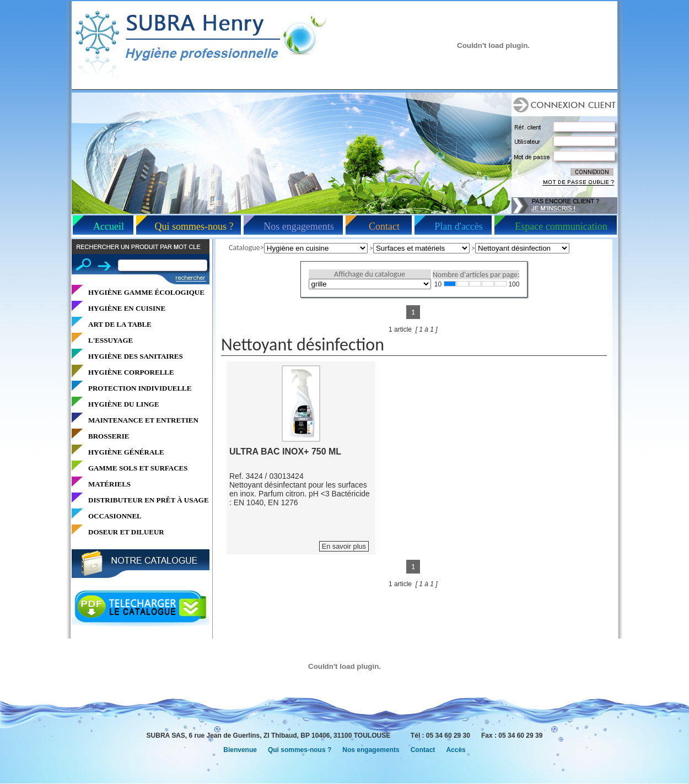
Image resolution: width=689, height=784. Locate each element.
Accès (456, 750)
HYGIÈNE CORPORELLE (131, 372)
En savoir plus (344, 546)
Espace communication (561, 226)
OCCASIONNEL (115, 516)
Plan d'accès (459, 226)
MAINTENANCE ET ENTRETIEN (143, 420)
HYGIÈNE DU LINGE (124, 404)
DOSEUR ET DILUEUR (126, 532)
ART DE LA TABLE (120, 324)
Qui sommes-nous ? (194, 226)
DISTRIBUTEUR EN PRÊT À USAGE (149, 500)
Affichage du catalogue (370, 274)
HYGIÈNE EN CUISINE (127, 308)
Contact (384, 226)
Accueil (109, 226)
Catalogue (244, 248)
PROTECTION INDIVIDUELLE (140, 388)
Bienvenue (240, 750)
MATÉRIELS (109, 484)
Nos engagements (298, 226)
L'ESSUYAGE (111, 340)
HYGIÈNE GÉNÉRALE (126, 452)
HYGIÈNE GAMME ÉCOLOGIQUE (146, 292)
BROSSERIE (109, 436)
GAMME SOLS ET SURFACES (138, 468)
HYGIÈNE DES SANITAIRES (136, 356)
